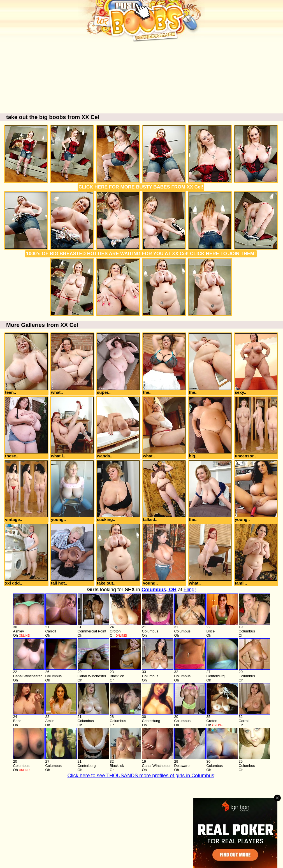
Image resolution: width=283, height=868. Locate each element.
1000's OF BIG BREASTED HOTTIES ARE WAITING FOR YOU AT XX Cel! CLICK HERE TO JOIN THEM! (141, 254)
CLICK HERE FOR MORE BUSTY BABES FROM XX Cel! (141, 187)
